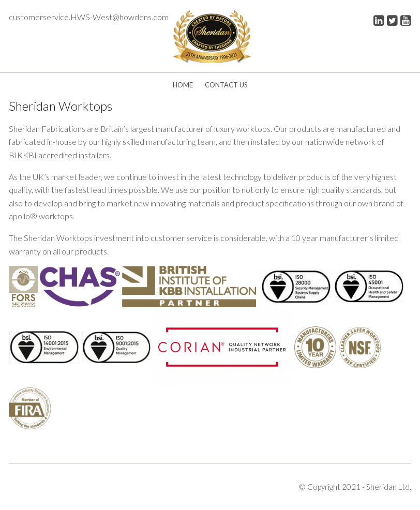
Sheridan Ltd (388, 487)
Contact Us (226, 85)
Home (183, 85)
